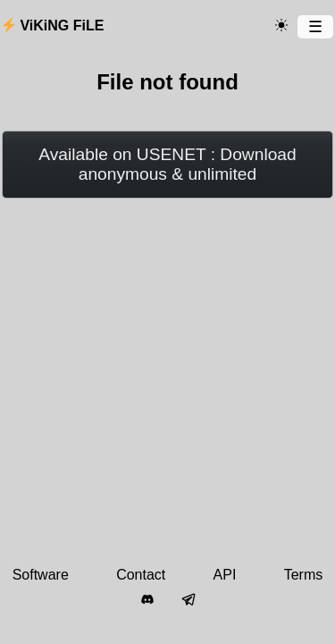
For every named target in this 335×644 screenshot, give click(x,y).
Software (41, 575)
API (225, 575)
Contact (141, 575)
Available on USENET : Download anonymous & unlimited (167, 164)
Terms (304, 575)
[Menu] (315, 27)
